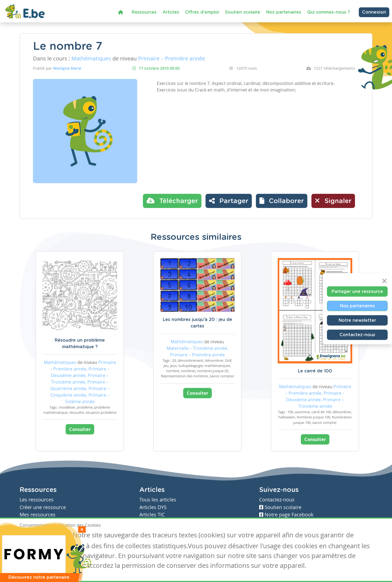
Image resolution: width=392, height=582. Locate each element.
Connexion (374, 12)
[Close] (384, 281)
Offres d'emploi (202, 12)
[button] (282, 201)
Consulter (80, 429)
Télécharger (172, 201)
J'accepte (32, 536)
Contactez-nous (357, 335)
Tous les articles (158, 500)
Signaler (333, 201)
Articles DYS (153, 507)
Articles (171, 12)
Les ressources (37, 500)
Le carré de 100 (315, 371)
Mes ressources (38, 515)
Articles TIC (152, 515)
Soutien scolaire (243, 12)
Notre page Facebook (286, 515)
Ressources (144, 12)
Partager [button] (229, 201)
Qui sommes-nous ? (329, 12)
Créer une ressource (43, 507)
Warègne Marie (67, 68)
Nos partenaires (284, 12)
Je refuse (59, 536)
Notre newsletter (357, 320)
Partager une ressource (357, 292)
